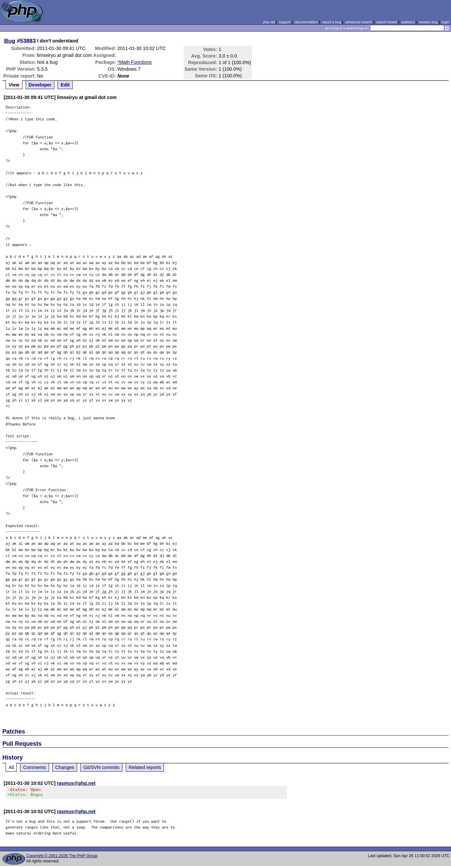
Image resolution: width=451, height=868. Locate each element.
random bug (428, 22)
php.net (269, 22)
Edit (65, 85)
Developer (40, 85)
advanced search (358, 22)
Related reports (145, 767)
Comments (35, 767)
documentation (306, 22)
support (285, 22)
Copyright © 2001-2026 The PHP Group (62, 858)
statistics (408, 22)
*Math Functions (134, 62)
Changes (65, 767)
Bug (10, 41)
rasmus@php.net (76, 783)
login (446, 22)
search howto (386, 22)
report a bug (332, 22)
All (11, 767)
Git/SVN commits (101, 767)
